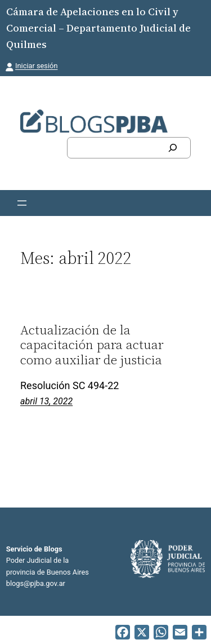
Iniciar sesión (36, 66)
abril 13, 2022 (46, 401)
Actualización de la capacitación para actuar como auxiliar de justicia (92, 345)
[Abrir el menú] (22, 203)
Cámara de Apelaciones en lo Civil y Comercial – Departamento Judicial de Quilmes (98, 28)
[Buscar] (173, 148)
